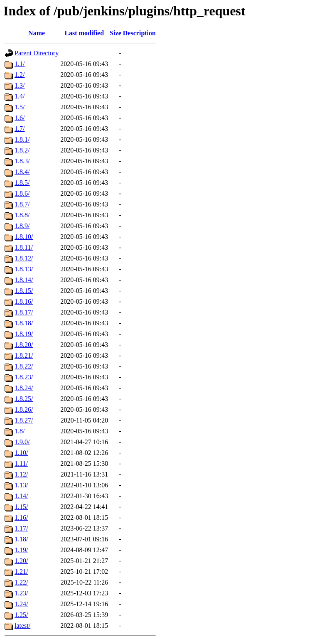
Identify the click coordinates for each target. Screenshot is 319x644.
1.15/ (21, 507)
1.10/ (21, 453)
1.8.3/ (22, 161)
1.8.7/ (22, 204)
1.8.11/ (24, 247)
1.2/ (20, 75)
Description (139, 33)
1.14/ (21, 496)
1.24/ (21, 604)
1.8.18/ (24, 323)
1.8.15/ (24, 291)
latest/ (22, 626)
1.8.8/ (22, 215)
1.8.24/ (24, 388)
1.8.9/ (22, 226)
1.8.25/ (24, 399)
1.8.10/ (24, 237)
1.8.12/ (24, 258)
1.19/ (21, 550)
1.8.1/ (22, 139)
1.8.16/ (24, 301)
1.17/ (21, 528)
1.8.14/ (24, 280)
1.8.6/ (22, 193)
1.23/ (21, 593)
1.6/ (20, 118)
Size (115, 33)
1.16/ (21, 517)
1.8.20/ (24, 345)
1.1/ (20, 64)
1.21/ (21, 571)
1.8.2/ (22, 150)
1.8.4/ (22, 172)
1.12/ (21, 474)
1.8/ (20, 431)
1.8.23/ (24, 377)
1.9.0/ (22, 442)
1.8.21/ (24, 355)
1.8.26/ (24, 409)
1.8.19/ (24, 334)
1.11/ (21, 463)
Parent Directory (37, 53)
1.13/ (21, 485)
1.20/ (21, 561)
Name (37, 33)
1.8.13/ (24, 269)
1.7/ (20, 129)
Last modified (84, 33)
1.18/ (21, 539)
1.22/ (21, 582)
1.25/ (21, 615)
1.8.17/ (24, 312)
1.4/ (20, 96)
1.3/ (20, 85)
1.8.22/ (24, 366)
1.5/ (20, 107)
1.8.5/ (22, 183)
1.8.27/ (24, 420)
